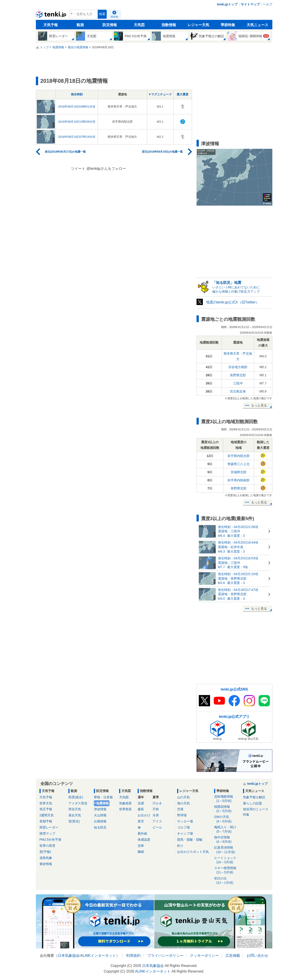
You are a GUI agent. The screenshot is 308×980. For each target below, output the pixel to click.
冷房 (156, 815)
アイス (157, 821)
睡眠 (141, 852)
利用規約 (133, 956)
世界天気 (46, 803)
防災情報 (110, 25)
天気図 (139, 25)
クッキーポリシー (204, 956)
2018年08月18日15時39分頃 (77, 122)
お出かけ (144, 815)
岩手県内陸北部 (239, 456)
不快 (156, 809)
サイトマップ (250, 4)
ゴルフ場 (183, 827)
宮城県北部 (239, 472)
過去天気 (75, 815)
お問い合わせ (257, 956)
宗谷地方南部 (238, 367)
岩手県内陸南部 (239, 480)
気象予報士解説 (254, 797)
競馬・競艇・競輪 (190, 840)
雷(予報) (45, 852)
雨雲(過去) (76, 797)
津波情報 (100, 809)
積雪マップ (47, 833)
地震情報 (102, 803)
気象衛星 (125, 803)
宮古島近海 (238, 391)
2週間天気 (47, 815)
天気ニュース (257, 25)
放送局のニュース (256, 809)
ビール (157, 827)
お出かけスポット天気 (193, 852)
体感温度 (144, 840)
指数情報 (169, 25)
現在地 (114, 17)
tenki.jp (52, 15)
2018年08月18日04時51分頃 (77, 107)
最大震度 (183, 94)
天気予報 (51, 25)
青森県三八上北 (239, 464)
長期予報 (46, 821)
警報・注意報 (103, 797)
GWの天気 (227, 819)
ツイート (78, 169)
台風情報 (100, 821)
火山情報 (100, 815)
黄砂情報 (46, 864)
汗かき (157, 803)
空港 (180, 809)
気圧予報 (46, 809)
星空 (141, 821)
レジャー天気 (198, 25)
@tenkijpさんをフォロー (106, 169)
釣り (180, 846)
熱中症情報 (227, 840)
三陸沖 (238, 383)
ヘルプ (268, 4)
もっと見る (259, 405)
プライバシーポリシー (165, 956)
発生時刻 (77, 94)
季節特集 (228, 25)
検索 (102, 14)
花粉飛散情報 (227, 799)
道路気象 (46, 858)
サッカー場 (185, 821)
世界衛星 (125, 809)
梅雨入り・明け (227, 830)
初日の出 (227, 881)
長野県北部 (238, 375)
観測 (80, 25)
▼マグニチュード (160, 94)
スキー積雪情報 (227, 870)
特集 (246, 815)
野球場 (182, 815)
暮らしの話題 (252, 803)
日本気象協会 (69, 956)
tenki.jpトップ (227, 4)
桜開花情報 (227, 809)
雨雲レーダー (49, 827)
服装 (141, 809)
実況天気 (75, 809)
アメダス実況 (78, 803)
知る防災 (100, 827)
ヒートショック (227, 860)
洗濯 (141, 803)
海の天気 (183, 803)
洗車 (141, 846)
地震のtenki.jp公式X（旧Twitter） (233, 302)
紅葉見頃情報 (227, 850)
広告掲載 (233, 956)
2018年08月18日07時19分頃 (77, 137)
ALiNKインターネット (98, 956)
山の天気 (183, 797)
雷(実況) (74, 821)
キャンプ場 (185, 833)
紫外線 (142, 833)
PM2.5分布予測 (50, 840)
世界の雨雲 (47, 846)
